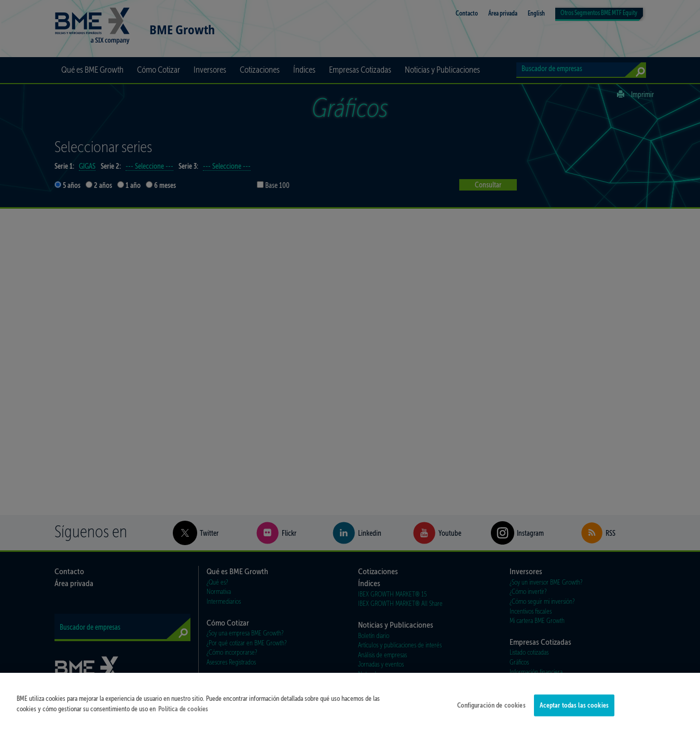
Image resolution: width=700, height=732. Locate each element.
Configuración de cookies (491, 709)
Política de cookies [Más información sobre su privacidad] (183, 712)
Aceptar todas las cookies (574, 709)
